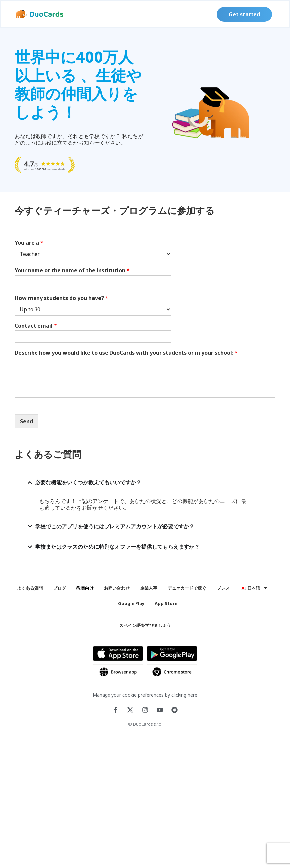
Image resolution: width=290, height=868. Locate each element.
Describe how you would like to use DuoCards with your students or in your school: (126, 353)
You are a (29, 243)
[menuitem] (254, 588)
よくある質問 (30, 588)
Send (26, 421)
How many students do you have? (61, 298)
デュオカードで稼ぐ (187, 588)
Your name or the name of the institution (72, 271)
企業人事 (149, 588)
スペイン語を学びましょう (145, 625)
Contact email (36, 326)
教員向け (85, 588)
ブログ (60, 588)
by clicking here (181, 695)
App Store (166, 603)
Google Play (131, 603)
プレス (223, 588)
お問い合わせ (117, 588)
